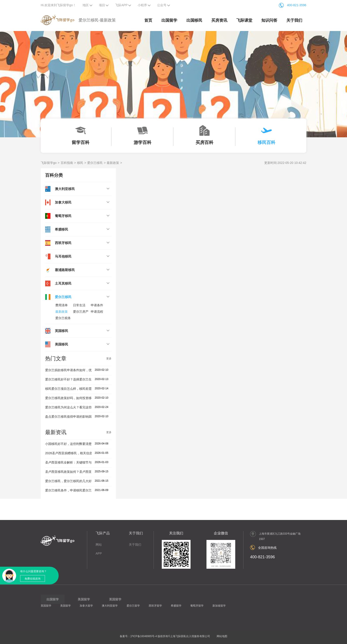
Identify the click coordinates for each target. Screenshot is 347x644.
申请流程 (97, 312)
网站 (99, 545)
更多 (109, 359)
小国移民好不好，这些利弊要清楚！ (70, 444)
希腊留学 (176, 606)
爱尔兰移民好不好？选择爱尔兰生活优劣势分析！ (79, 379)
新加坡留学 (219, 606)
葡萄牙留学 (197, 606)
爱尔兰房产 (81, 312)
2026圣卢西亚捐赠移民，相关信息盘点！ (73, 453)
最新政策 (113, 163)
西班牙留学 (155, 606)
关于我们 (294, 20)
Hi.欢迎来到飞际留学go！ (58, 5)
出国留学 (169, 20)
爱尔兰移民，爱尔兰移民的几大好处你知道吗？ (78, 481)
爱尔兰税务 (63, 318)
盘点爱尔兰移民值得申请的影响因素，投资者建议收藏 (82, 417)
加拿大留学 (86, 606)
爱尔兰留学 (133, 606)
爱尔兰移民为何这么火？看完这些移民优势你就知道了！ (84, 407)
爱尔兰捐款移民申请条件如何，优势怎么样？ (76, 370)
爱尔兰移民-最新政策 (97, 20)
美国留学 (66, 606)
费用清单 (62, 305)
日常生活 (79, 305)
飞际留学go (49, 163)
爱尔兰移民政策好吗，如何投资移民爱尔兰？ (76, 398)
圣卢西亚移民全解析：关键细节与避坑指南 (75, 462)
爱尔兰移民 (95, 163)
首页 (148, 20)
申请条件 (97, 305)
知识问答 (269, 20)
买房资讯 (219, 20)
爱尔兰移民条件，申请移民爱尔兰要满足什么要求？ (81, 490)
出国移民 (194, 20)
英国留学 (46, 606)
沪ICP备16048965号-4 (144, 636)
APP (99, 553)
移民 (80, 163)
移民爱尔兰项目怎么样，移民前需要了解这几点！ (79, 389)
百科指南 (67, 163)
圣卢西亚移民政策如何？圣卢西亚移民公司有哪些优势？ (84, 472)
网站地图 (222, 636)
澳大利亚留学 (110, 606)
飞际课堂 (244, 20)
